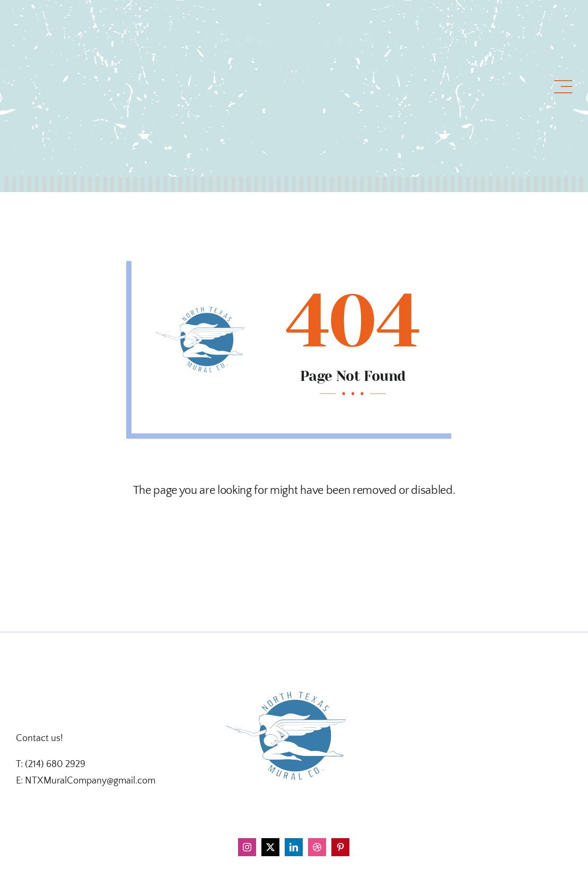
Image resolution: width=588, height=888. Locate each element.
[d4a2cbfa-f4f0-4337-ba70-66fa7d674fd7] (294, 669)
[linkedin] (294, 847)
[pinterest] (340, 847)
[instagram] (247, 847)
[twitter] (270, 847)
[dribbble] (317, 847)
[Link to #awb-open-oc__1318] (563, 87)
